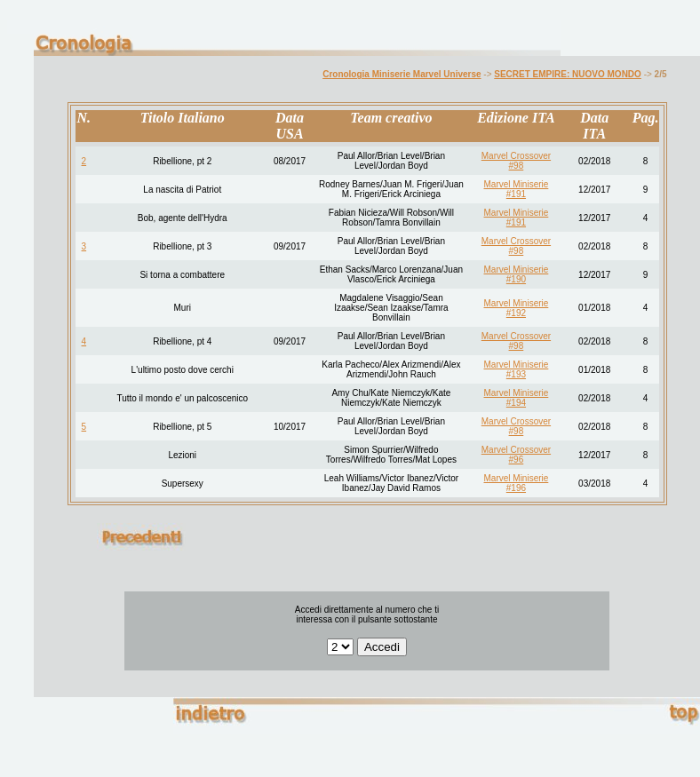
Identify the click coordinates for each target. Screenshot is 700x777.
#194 (516, 403)
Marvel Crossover (516, 156)
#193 (516, 374)
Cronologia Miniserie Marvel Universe (402, 74)
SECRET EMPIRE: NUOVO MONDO (568, 74)
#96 (517, 460)
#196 (516, 488)
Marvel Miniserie (517, 184)
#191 (516, 194)
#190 (516, 279)
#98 (517, 166)
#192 (516, 313)
